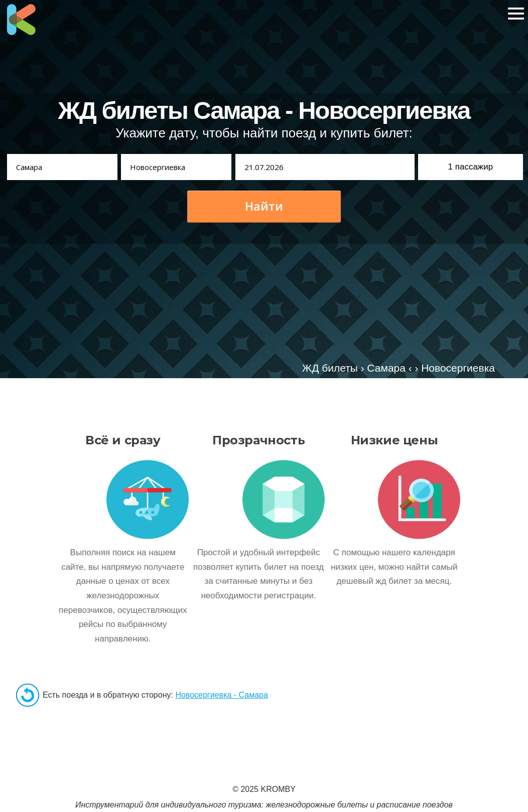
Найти (264, 206)
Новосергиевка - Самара (221, 695)
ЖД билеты (330, 368)
